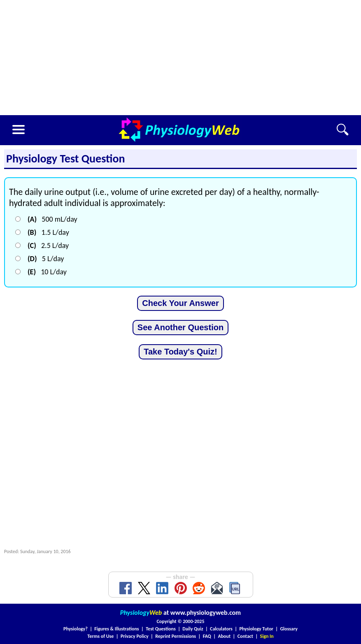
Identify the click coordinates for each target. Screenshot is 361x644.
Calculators (221, 629)
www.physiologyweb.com (206, 613)
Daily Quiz (193, 629)
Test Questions (161, 629)
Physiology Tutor (256, 629)
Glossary (289, 629)
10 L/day (47, 272)
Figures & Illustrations (116, 629)
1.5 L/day (48, 232)
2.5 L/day (48, 246)
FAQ (207, 636)
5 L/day (46, 259)
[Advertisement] (180, 58)
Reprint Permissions (176, 636)
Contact (245, 636)
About (224, 636)
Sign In (267, 636)
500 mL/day (52, 219)
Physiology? (76, 629)
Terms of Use (100, 636)
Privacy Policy (135, 636)
